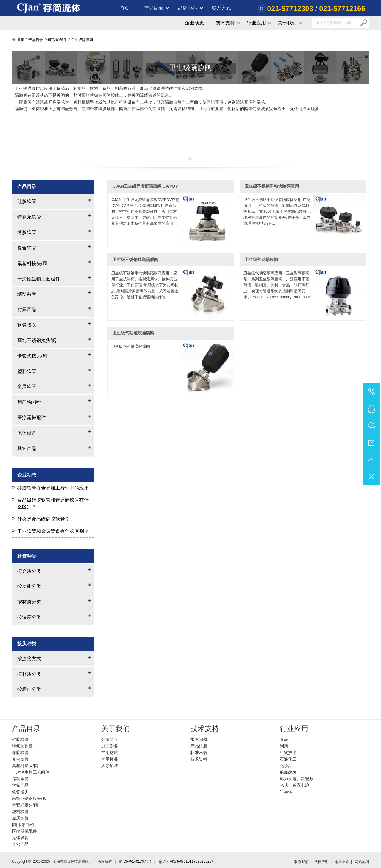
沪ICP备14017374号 (135, 861)
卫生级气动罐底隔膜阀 (133, 333)
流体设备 (27, 433)
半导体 (286, 792)
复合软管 (27, 248)
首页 (124, 8)
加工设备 (110, 746)
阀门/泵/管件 (57, 40)
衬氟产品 (27, 309)
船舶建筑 (288, 772)
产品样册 (199, 746)
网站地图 (362, 862)
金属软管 (27, 387)
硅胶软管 (27, 201)
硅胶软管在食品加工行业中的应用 (53, 488)
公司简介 (110, 739)
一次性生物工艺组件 (39, 279)
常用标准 (110, 759)
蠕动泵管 (27, 294)
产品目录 (154, 8)
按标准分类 (29, 689)
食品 (284, 739)
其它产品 (27, 448)
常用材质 (110, 753)
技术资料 (199, 759)
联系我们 (302, 862)
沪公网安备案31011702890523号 (187, 861)
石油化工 (288, 759)
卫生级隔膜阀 (82, 40)
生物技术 (288, 753)
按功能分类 (29, 586)
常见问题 (199, 739)
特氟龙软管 (29, 217)
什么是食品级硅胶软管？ (43, 519)
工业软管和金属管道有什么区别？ (53, 531)
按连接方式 (29, 659)
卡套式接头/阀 (32, 356)
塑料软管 (27, 371)
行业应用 (256, 23)
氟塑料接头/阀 (32, 263)
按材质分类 (29, 602)
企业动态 (194, 23)
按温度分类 (29, 617)
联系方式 (221, 8)
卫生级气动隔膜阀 (261, 260)
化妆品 (286, 766)
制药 (284, 746)
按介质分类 (29, 571)
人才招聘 (110, 766)
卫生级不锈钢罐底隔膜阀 (135, 260)
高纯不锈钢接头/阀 (37, 340)
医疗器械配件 (32, 417)
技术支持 (225, 23)
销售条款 (342, 862)
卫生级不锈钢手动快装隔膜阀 (272, 186)
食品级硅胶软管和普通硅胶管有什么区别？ (53, 503)
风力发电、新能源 (296, 779)
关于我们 (287, 23)
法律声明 (321, 862)
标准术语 (199, 753)
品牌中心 (188, 8)
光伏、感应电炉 (294, 785)
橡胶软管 (27, 232)
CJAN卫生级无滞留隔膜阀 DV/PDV (145, 186)
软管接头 (27, 325)
